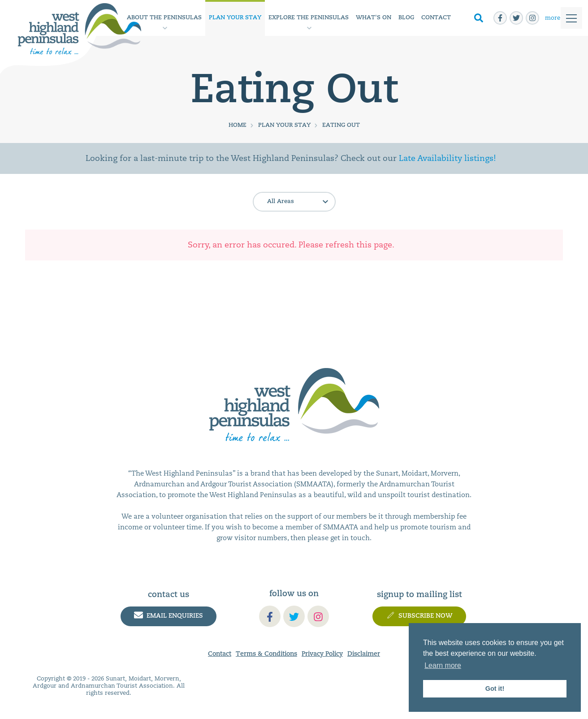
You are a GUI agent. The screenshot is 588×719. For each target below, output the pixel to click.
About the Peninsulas (164, 18)
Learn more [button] (443, 665)
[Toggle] (561, 18)
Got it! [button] (495, 689)
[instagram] (532, 18)
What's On (374, 18)
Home (238, 125)
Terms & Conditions (266, 654)
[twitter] (516, 18)
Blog (406, 18)
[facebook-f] (500, 18)
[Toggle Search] (479, 18)
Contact (436, 18)
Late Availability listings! (447, 158)
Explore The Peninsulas (309, 18)
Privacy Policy (322, 654)
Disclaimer (364, 654)
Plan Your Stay (235, 18)
